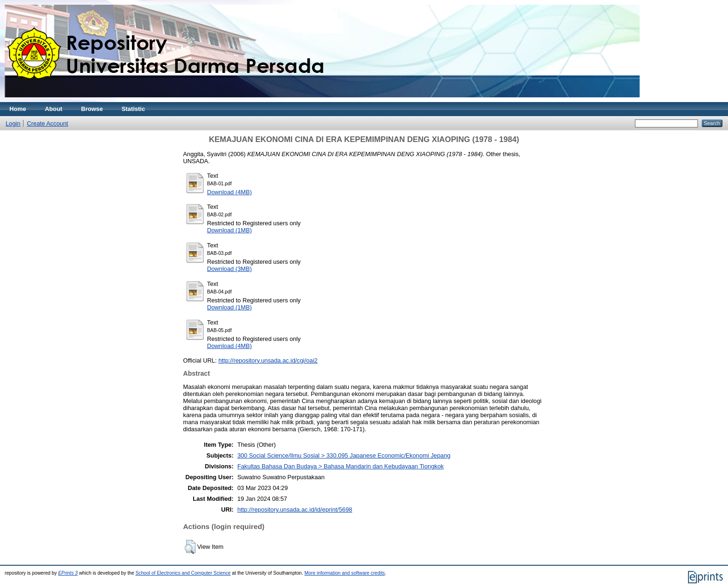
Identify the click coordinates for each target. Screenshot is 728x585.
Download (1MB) (230, 230)
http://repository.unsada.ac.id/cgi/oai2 (268, 360)
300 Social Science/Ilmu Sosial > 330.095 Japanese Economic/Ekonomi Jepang (344, 455)
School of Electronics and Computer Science (183, 573)
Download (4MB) (230, 192)
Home (18, 109)
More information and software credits (345, 573)
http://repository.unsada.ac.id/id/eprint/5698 (295, 510)
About (54, 109)
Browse (92, 109)
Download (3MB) (230, 269)
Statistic (133, 109)
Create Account (47, 123)
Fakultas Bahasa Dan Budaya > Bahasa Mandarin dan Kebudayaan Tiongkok (341, 466)
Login (13, 123)
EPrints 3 (68, 573)
